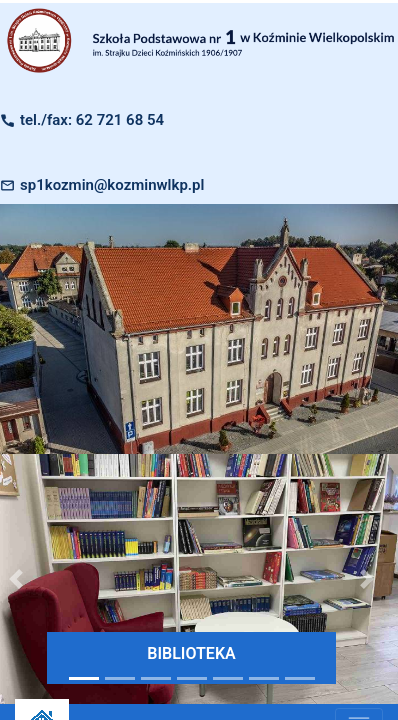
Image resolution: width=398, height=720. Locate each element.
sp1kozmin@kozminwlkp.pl (112, 185)
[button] (367, 579)
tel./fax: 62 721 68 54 (92, 120)
